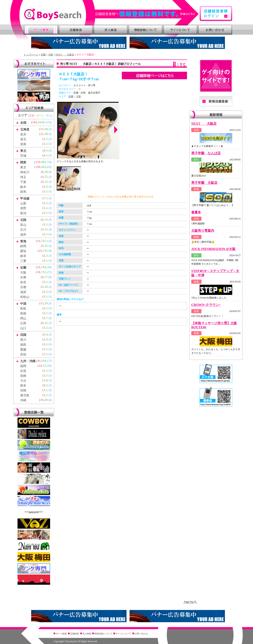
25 (46, 177)
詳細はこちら (147, 14)
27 (49, 272)
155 (48, 122)
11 (42, 134)
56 (39, 267)
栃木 (23, 187)
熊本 (23, 386)
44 (39, 361)
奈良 (23, 282)
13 (42, 129)
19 (46, 287)
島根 (23, 313)
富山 (23, 225)
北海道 (25, 129)
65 (49, 167)
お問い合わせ (215, 30)
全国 (23, 123)
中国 (23, 304)
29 (46, 303)
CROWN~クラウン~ (206, 305)
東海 (23, 241)
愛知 (23, 251)
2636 (41, 122)
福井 (23, 235)
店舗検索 (76, 30)
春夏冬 (196, 212)
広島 (23, 323)
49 (46, 400)
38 (39, 272)
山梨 (23, 203)
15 (46, 220)
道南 (23, 144)
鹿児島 (25, 395)
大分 (23, 381)
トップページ (31, 55)
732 (44, 272)
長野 (23, 208)
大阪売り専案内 (203, 231)
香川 (23, 340)
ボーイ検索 (41, 30)
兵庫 (23, 277)
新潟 (23, 213)
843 (44, 167)
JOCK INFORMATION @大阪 (213, 249)
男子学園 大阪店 (204, 183)
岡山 (23, 318)
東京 (23, 167)
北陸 (23, 220)
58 (46, 129)
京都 (23, 287)
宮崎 (23, 390)
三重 (23, 261)
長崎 (23, 376)
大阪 (51, 55)
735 (45, 251)
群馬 (23, 192)
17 (46, 277)
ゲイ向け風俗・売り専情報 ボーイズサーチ (53, 15)
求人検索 (111, 30)
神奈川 (25, 172)
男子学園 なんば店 (206, 153)
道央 (23, 134)
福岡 (23, 366)
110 (44, 361)
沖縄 (23, 400)
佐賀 (23, 371)
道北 (23, 139)
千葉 (23, 182)
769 (44, 267)
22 (46, 323)
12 (46, 182)
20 (46, 172)
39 (49, 267)
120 (38, 162)
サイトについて (180, 30)
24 (40, 251)
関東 (23, 162)
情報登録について (145, 30)
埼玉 (23, 177)
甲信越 (25, 198)
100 (38, 167)
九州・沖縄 (28, 361)
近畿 (43, 55)
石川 (23, 230)
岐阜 (23, 256)
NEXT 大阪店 (65, 55)
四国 (23, 335)
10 (49, 366)
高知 (23, 354)
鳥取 (23, 309)
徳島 (23, 345)
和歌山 (25, 297)
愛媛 (23, 350)
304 (35, 122)
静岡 (23, 246)
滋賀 (23, 292)
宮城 (23, 156)
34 (39, 241)
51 (45, 366)
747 (44, 241)
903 (44, 162)
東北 (23, 151)
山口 (23, 328)
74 (49, 162)
